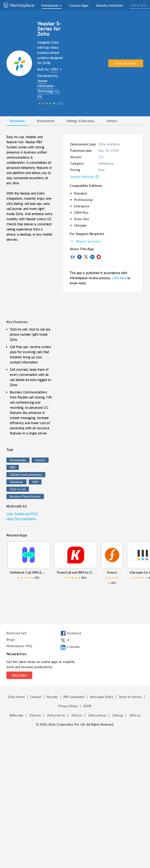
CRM (54, 69)
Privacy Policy (68, 706)
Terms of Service (130, 697)
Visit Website (126, 63)
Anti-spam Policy (102, 697)
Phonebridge (18, 460)
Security (52, 697)
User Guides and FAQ (22, 514)
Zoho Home (16, 697)
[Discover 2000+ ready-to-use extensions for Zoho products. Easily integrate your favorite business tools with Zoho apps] (22, 5)
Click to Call (18, 489)
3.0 (101, 157)
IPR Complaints (74, 697)
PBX (13, 467)
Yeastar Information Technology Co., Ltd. (49, 89)
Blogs (11, 639)
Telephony (16, 482)
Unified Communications (26, 475)
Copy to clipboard (73, 257)
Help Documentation (21, 519)
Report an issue (85, 241)
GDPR (87, 706)
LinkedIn (70, 647)
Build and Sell (17, 633)
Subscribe (19, 675)
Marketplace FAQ (19, 646)
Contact (36, 697)
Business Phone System (25, 496)
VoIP (35, 482)
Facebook (71, 633)
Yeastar (40, 460)
